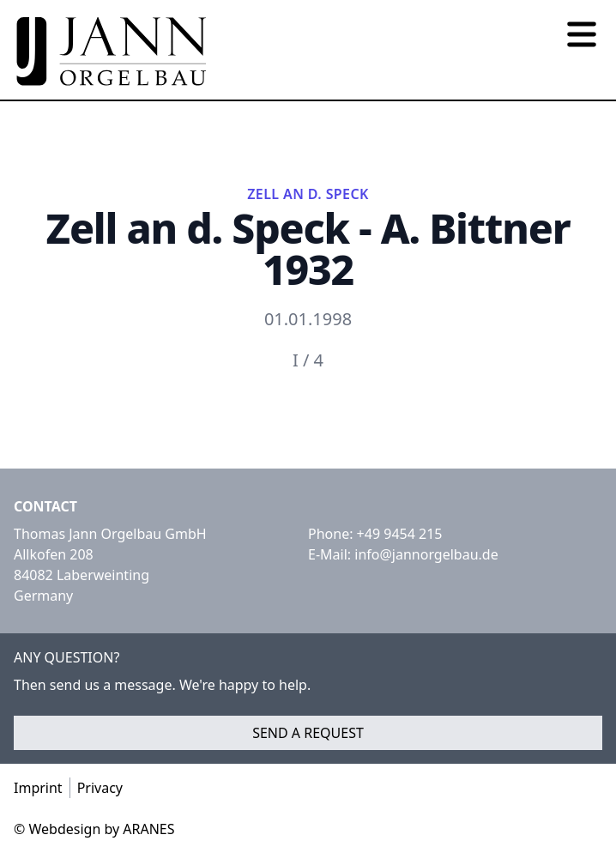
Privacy (100, 788)
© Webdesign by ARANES (94, 829)
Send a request (308, 733)
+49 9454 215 (400, 534)
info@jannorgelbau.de (426, 554)
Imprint (38, 788)
